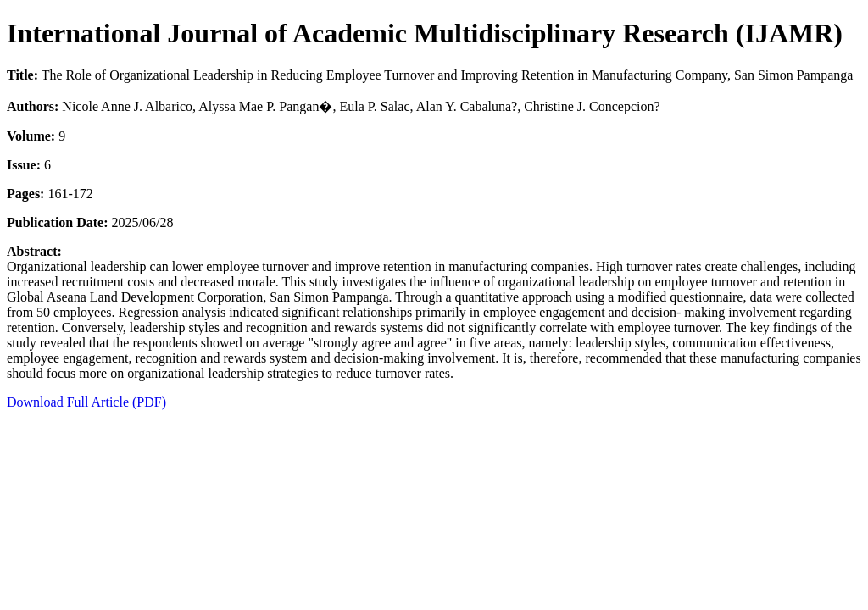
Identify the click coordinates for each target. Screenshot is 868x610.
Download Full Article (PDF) (86, 402)
